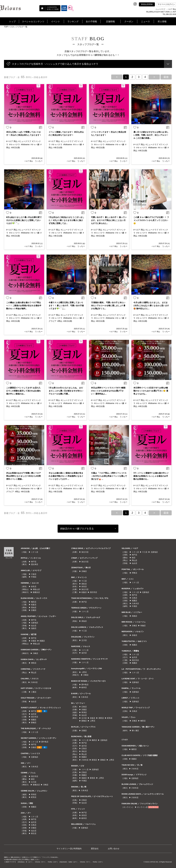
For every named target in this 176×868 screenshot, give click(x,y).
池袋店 (34, 628)
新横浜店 (36, 592)
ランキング (73, 21)
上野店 (84, 672)
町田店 (34, 797)
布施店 (143, 626)
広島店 (34, 825)
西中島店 (45, 742)
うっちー (38, 161)
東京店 (34, 833)
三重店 (34, 692)
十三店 (84, 581)
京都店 (34, 610)
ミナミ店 (35, 552)
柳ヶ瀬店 (135, 731)
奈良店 (34, 586)
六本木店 (34, 682)
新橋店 (34, 723)
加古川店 (85, 552)
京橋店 (84, 571)
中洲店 (34, 577)
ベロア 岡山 (29, 161)
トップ (12, 21)
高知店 (34, 607)
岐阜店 (84, 687)
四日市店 (35, 717)
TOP (6, 27)
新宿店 (94, 760)
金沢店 (34, 714)
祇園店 (42, 641)
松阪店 (34, 605)
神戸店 (34, 562)
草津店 (34, 794)
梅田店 (34, 602)
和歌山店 (36, 589)
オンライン (153, 807)
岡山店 (34, 673)
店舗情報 (110, 21)
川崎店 (35, 653)
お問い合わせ (114, 849)
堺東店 (134, 573)
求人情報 (162, 21)
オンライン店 (142, 807)
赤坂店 (93, 718)
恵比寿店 (35, 564)
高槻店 (134, 616)
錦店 (33, 779)
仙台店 (34, 626)
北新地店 (35, 623)
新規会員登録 (147, 4)
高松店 (84, 584)
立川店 (34, 782)
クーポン (129, 21)
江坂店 (34, 574)
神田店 (34, 663)
